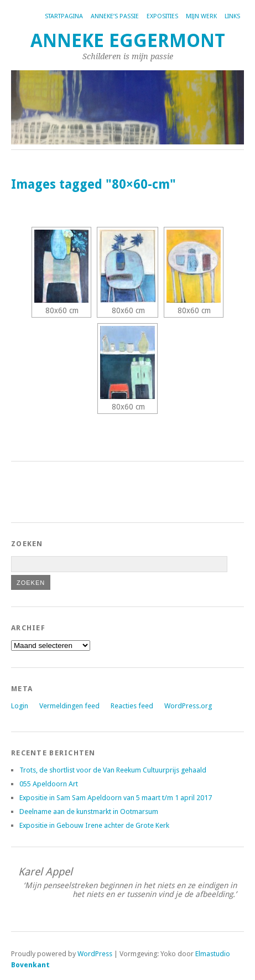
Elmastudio (213, 954)
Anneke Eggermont (128, 41)
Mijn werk (201, 16)
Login (20, 706)
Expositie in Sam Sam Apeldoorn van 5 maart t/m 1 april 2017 (116, 798)
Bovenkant (30, 965)
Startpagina (64, 16)
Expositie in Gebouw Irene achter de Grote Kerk (94, 825)
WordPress (95, 954)
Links (232, 16)
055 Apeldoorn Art (49, 784)
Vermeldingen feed (69, 706)
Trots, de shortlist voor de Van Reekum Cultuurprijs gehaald (113, 770)
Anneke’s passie (115, 16)
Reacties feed (132, 706)
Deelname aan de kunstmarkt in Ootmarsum (89, 812)
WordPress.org (188, 706)
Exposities (162, 16)
